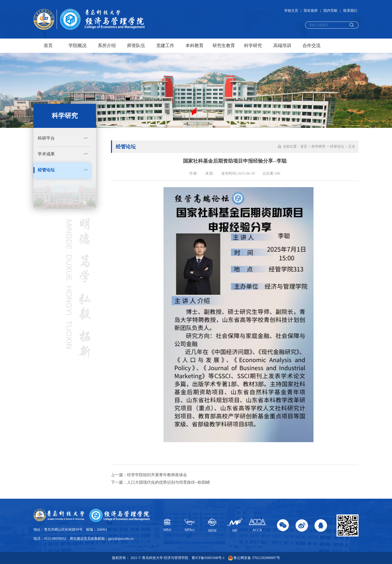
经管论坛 (46, 170)
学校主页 (291, 11)
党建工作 (165, 46)
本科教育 (194, 46)
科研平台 (46, 138)
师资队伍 (136, 46)
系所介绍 (107, 46)
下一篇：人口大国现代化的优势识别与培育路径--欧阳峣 (160, 482)
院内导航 (330, 11)
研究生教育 (224, 46)
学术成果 (46, 154)
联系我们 (350, 11)
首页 (48, 46)
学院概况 (77, 46)
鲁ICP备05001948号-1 (208, 558)
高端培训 (282, 46)
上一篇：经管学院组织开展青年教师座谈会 (149, 475)
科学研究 (253, 46)
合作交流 (311, 46)
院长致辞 (311, 11)
